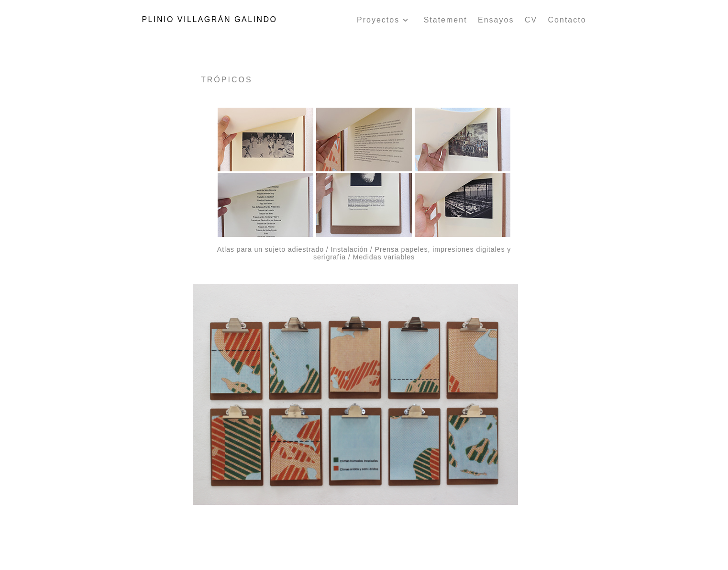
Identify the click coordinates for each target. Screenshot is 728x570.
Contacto (567, 20)
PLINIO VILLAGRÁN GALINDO (209, 19)
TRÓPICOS (227, 80)
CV (531, 20)
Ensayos (496, 20)
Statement (446, 20)
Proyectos (384, 20)
